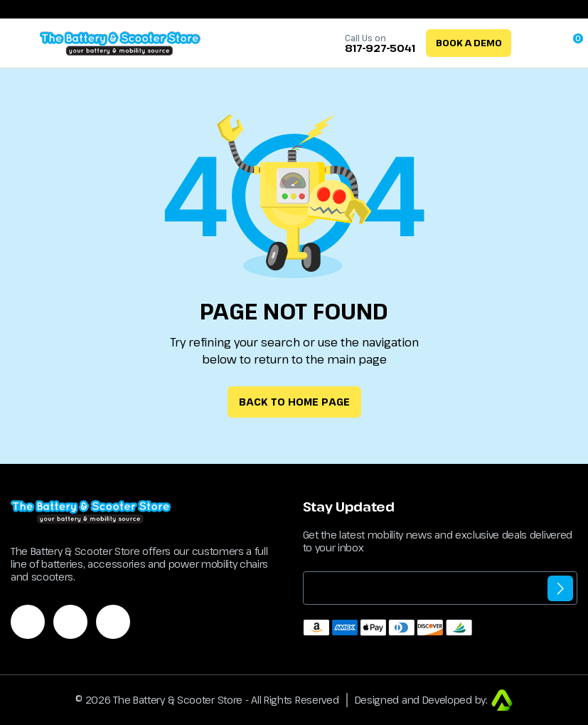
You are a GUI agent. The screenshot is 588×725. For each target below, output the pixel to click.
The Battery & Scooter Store (178, 700)
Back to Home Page (294, 402)
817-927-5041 (380, 48)
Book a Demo (469, 43)
